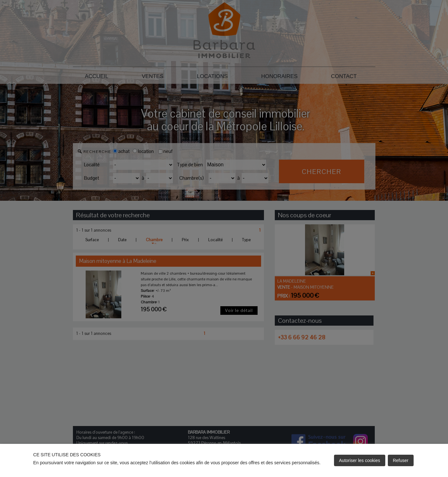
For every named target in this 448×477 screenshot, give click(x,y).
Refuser (401, 460)
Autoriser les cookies (360, 460)
